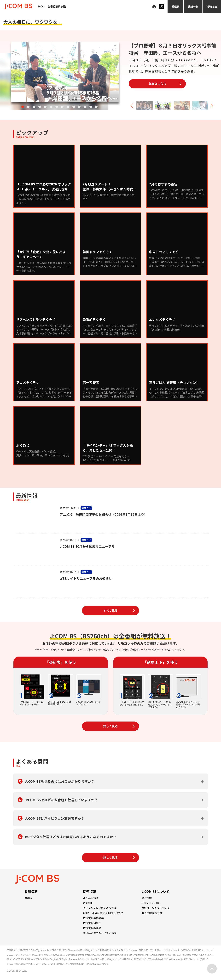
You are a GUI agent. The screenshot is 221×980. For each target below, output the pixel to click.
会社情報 (147, 898)
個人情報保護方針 (152, 913)
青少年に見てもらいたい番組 (100, 933)
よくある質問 (91, 898)
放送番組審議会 (92, 928)
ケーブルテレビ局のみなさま (100, 908)
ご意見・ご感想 (151, 903)
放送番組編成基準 (93, 918)
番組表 (175, 6)
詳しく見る (110, 726)
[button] (23, 107)
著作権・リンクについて (156, 908)
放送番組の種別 (92, 923)
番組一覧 (193, 6)
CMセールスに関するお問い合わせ (103, 913)
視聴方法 (212, 6)
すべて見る (110, 610)
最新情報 (88, 903)
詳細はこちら (157, 84)
